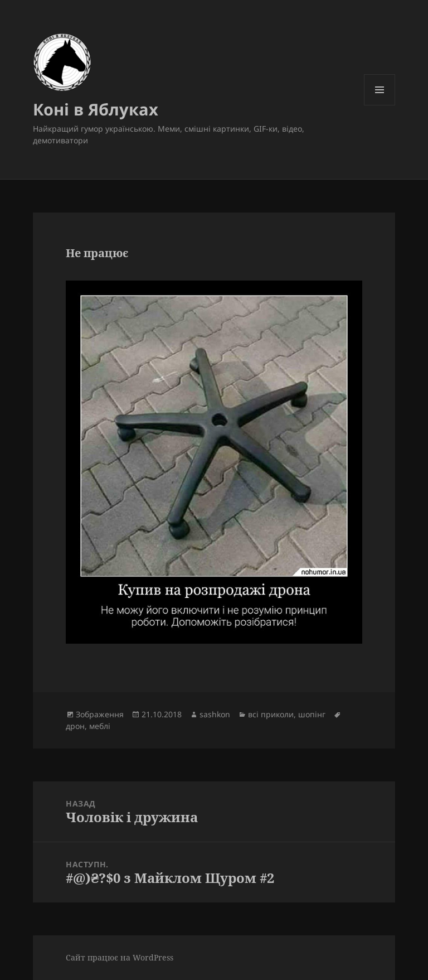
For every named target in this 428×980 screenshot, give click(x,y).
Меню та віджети (380, 105)
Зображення (100, 714)
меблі (100, 726)
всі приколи (271, 714)
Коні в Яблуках (96, 109)
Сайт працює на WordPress (120, 957)
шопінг (312, 714)
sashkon (215, 714)
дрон (75, 726)
